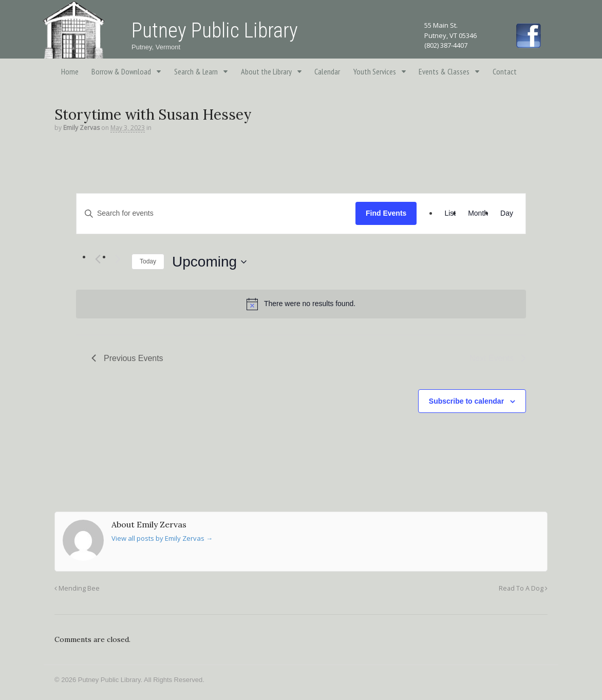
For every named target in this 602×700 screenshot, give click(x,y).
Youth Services (375, 71)
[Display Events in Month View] (478, 214)
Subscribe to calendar (466, 401)
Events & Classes (444, 71)
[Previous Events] (98, 259)
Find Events (386, 213)
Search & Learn (196, 71)
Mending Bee (77, 588)
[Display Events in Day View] (507, 214)
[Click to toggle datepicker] (209, 262)
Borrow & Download (121, 71)
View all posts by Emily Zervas (162, 538)
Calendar (327, 71)
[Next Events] (118, 259)
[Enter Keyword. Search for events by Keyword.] (216, 213)
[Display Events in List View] (450, 214)
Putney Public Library (215, 31)
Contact (505, 71)
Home (70, 71)
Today (148, 261)
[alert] (301, 304)
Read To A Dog (523, 588)
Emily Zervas (81, 128)
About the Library (266, 71)
